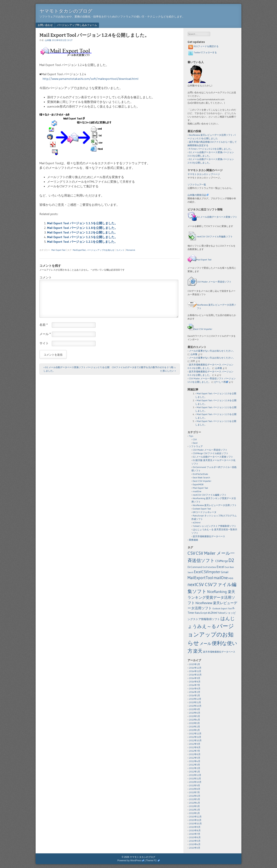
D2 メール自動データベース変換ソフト (217, 217)
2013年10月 (195, 706)
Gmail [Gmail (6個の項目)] (225, 572)
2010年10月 (195, 823)
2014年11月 (195, 671)
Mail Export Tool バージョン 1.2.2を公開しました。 (82, 232)
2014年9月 (195, 678)
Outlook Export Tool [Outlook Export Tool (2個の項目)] (222, 608)
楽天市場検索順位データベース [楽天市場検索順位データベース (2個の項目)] (219, 652)
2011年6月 (195, 796)
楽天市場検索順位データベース (209, 536)
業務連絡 (194, 540)
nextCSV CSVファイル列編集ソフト (215, 236)
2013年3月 (194, 723)
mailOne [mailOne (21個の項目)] (221, 578)
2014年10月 (195, 675)
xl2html (197, 522)
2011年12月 (195, 775)
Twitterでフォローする (202, 52)
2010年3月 (195, 848)
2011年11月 (195, 778)
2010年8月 (195, 830)
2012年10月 (195, 740)
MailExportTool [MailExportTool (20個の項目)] (200, 578)
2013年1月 (194, 730)
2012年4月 (195, 761)
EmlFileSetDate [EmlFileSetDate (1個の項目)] (209, 567)
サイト (44, 343)
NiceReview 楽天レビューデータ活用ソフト (215, 505)
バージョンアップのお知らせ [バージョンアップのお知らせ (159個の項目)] (211, 634)
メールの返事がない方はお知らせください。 (212, 351)
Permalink (131, 250)
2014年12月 (195, 668)
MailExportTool (79, 250)
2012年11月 (195, 737)
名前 (44, 325)
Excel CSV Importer (203, 329)
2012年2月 (195, 768)
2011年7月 (194, 792)
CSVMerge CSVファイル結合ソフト (211, 453)
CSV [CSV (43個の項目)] (191, 553)
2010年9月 (195, 827)
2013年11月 (195, 702)
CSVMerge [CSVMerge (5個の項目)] (222, 561)
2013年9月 (194, 709)
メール (45, 334)
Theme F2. (152, 860)
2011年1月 (194, 813)
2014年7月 (194, 685)
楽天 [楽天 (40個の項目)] (198, 651)
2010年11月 (195, 820)
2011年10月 (195, 782)
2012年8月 (195, 747)
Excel (195, 443)
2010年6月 (195, 837)
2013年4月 (194, 720)
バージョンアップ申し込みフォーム (77, 25)
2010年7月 (195, 834)
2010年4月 (195, 844)
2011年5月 (194, 799)
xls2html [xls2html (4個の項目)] (212, 613)
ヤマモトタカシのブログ (66, 11)
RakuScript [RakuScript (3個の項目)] (201, 613)
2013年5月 (194, 716)
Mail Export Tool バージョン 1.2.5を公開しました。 (82, 237)
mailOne (197, 491)
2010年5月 (195, 841)
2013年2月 (194, 727)
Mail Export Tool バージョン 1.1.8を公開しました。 (82, 228)
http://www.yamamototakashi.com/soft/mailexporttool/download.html (90, 79)
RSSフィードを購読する (203, 46)
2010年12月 (195, 817)
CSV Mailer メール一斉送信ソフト (214, 282)
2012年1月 (194, 772)
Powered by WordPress (129, 860)
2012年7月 (194, 751)
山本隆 (48, 40)
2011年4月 (194, 803)
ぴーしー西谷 (221, 382)
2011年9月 (194, 785)
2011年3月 (194, 806)
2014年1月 (194, 695)
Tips (191, 436)
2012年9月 (195, 744)
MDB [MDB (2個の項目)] (231, 578)
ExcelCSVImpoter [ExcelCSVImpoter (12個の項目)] (207, 572)
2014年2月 (195, 692)
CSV (195, 439)
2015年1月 (194, 664)
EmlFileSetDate (200, 474)
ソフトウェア (196, 446)
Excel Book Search (201, 477)
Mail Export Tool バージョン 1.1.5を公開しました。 (82, 223)
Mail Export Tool (58, 250)
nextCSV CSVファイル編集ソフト (210, 495)
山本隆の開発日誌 (197, 195)
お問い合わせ (45, 25)
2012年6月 (195, 754)
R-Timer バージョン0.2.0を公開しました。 (211, 149)
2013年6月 (195, 713)
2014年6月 (195, 688)
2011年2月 (194, 810)
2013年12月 (195, 699)
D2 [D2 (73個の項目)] (231, 560)
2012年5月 (195, 758)
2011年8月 (195, 789)
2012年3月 (194, 765)
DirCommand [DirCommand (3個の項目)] (195, 567)
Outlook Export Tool (202, 509)
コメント (120, 250)
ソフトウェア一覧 (197, 185)
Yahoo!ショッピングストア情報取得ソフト (214, 526)
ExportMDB (198, 484)
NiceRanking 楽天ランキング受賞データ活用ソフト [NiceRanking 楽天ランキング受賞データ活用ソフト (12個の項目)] (211, 597)
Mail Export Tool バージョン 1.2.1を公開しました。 (82, 242)
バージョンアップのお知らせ (101, 250)
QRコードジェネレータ (205, 512)
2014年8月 (195, 682)
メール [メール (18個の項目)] (205, 643)
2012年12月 (195, 733)
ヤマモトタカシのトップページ (204, 174)
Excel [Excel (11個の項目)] (220, 567)
